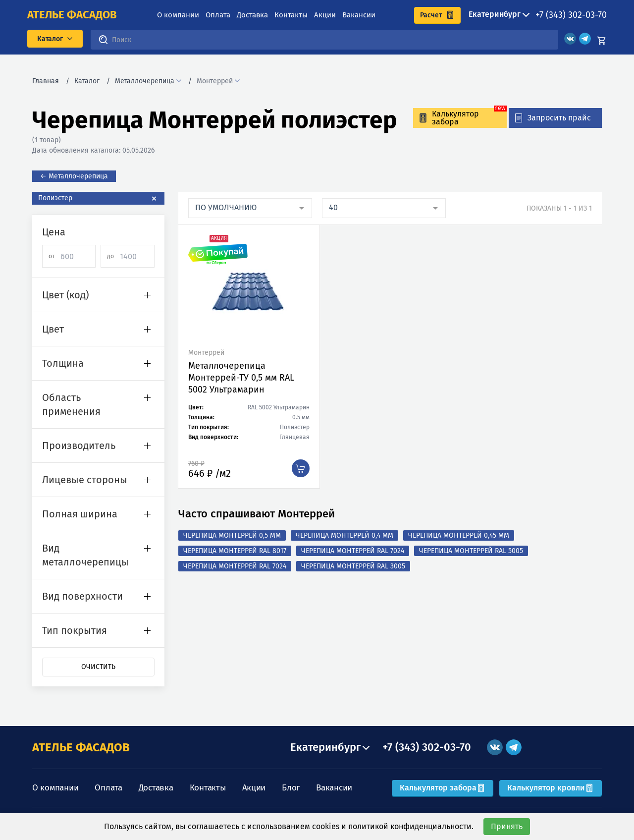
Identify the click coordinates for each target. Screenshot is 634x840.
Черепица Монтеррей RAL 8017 (235, 551)
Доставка (252, 15)
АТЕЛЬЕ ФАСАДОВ (81, 747)
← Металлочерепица (74, 176)
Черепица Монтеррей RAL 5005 (471, 551)
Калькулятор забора (443, 788)
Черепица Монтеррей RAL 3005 (353, 566)
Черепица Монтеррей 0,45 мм (459, 535)
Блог (291, 788)
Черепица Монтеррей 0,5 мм (232, 535)
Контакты (291, 15)
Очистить (98, 667)
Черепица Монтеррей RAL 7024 (353, 551)
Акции (325, 15)
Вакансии (359, 15)
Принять (507, 826)
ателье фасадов (72, 15)
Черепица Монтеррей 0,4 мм (344, 535)
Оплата (218, 15)
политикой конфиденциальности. (411, 826)
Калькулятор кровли (551, 788)
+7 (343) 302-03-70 (571, 15)
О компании (178, 15)
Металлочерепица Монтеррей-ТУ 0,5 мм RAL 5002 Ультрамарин (241, 378)
